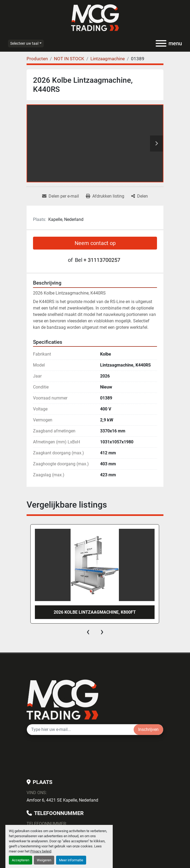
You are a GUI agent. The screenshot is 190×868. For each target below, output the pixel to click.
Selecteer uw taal (24, 43)
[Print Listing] (105, 196)
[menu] (161, 43)
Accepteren (21, 860)
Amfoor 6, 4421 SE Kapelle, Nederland (62, 800)
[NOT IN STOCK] (69, 59)
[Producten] (37, 59)
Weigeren (44, 860)
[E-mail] (80, 730)
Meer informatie (71, 860)
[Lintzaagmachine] (108, 59)
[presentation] (88, 632)
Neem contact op (95, 243)
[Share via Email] (61, 196)
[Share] (140, 196)
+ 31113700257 (102, 260)
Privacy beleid (41, 851)
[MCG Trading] (62, 699)
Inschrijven (148, 729)
